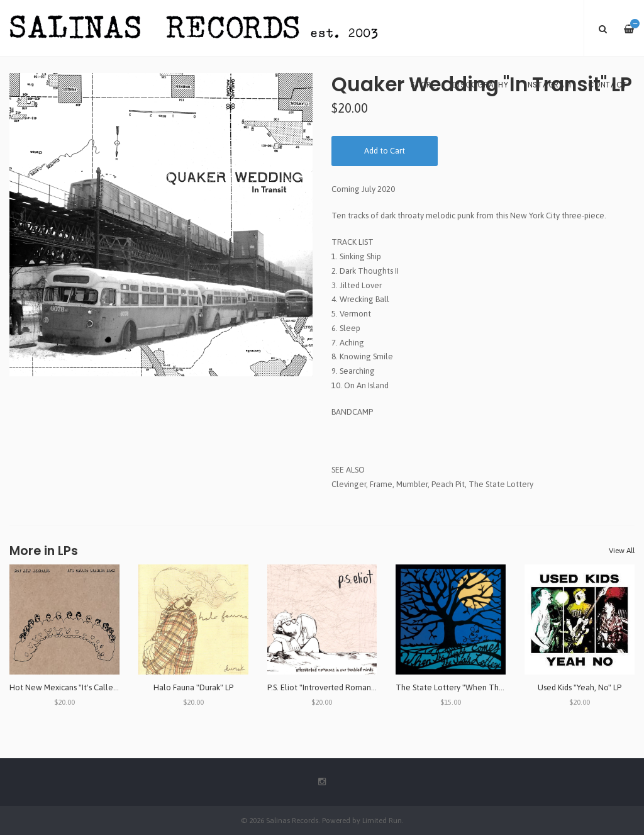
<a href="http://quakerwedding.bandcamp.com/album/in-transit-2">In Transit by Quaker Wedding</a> (483, 433)
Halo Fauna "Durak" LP (193, 687)
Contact (608, 85)
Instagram (548, 85)
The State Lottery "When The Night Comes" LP (481, 687)
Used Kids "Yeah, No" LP (580, 687)
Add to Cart (385, 151)
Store (423, 85)
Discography (480, 85)
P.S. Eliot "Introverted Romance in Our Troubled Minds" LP (370, 687)
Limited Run (382, 820)
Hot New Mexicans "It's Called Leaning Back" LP (95, 687)
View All (622, 551)
